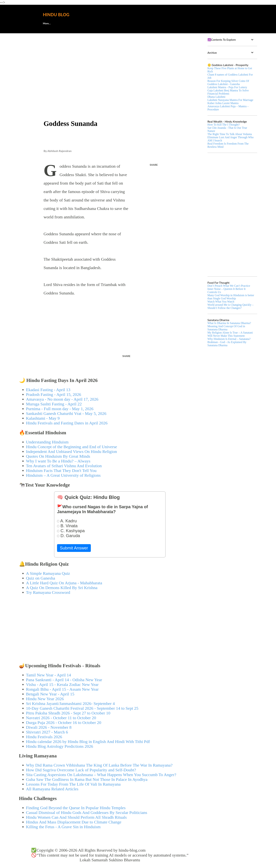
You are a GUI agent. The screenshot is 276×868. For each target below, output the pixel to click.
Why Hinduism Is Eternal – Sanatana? (229, 339)
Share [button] (154, 165)
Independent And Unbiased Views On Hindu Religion (72, 452)
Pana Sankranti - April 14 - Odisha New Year (64, 680)
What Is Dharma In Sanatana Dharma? (229, 323)
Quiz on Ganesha (41, 578)
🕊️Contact (66, 23)
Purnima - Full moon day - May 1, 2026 (60, 409)
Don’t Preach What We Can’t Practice (229, 286)
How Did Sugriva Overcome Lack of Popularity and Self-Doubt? (81, 770)
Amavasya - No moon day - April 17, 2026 (62, 399)
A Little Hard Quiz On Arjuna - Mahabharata (64, 583)
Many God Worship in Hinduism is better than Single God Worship (231, 297)
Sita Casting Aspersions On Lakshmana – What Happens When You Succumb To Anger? (101, 775)
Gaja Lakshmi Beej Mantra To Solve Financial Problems (228, 92)
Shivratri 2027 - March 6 (47, 732)
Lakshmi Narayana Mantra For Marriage (230, 100)
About (46, 23)
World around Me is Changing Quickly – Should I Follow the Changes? (231, 306)
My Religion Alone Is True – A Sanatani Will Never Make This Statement (230, 334)
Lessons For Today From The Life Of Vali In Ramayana (73, 784)
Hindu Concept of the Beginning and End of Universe (72, 447)
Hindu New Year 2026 (45, 699)
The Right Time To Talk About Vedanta (230, 134)
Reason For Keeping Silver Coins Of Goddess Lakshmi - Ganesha (228, 83)
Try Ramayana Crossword (48, 592)
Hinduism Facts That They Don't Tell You (61, 471)
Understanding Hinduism (47, 442)
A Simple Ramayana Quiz (48, 573)
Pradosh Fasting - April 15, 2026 (54, 394)
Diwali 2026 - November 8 (49, 727)
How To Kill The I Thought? (224, 125)
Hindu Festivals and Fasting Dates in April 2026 (67, 423)
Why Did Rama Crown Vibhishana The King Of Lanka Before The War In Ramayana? (99, 765)
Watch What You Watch (221, 302)
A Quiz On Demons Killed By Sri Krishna (62, 588)
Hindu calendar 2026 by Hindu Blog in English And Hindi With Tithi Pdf (88, 742)
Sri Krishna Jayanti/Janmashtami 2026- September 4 (70, 704)
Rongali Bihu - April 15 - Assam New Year (62, 689)
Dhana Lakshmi (217, 97)
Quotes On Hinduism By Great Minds (58, 456)
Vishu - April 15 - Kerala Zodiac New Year (62, 685)
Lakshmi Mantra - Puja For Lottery (227, 87)
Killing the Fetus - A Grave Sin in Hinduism (63, 827)
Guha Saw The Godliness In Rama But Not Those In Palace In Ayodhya (87, 779)
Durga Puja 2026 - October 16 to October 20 (64, 723)
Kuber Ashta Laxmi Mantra (223, 103)
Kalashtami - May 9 (43, 418)
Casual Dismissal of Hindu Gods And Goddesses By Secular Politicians (87, 813)
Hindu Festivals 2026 (44, 737)
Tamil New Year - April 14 (49, 675)
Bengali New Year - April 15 (50, 694)
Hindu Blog (56, 15)
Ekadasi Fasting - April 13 (48, 390)
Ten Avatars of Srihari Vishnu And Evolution (64, 466)
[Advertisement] (110, 63)
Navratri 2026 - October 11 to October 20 (61, 718)
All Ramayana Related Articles (52, 789)
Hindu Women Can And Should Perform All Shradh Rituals (76, 817)
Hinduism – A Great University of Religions (63, 475)
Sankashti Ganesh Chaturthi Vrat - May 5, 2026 (66, 413)
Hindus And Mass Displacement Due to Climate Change (74, 822)
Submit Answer (74, 548)
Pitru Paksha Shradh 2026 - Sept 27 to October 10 (68, 713)
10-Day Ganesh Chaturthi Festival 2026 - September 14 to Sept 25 (82, 708)
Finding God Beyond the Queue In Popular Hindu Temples (76, 808)
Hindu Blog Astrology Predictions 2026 (60, 746)
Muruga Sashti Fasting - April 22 (54, 404)
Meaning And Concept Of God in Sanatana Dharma (226, 328)
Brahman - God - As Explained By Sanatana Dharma (227, 344)
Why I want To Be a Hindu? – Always (58, 461)
